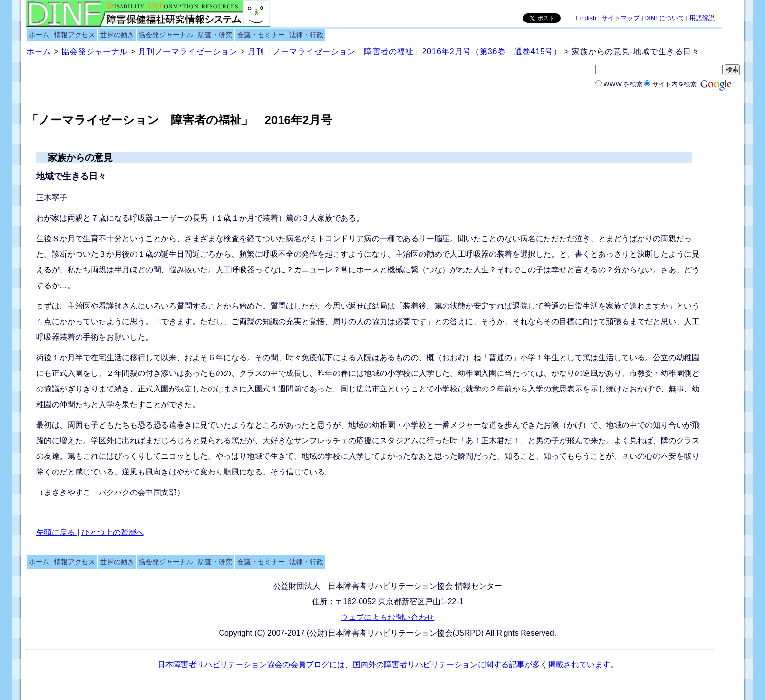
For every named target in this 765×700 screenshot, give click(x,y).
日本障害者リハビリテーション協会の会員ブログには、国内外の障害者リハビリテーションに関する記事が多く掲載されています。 (388, 665)
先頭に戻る (57, 532)
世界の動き (117, 35)
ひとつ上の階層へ (113, 532)
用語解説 (702, 18)
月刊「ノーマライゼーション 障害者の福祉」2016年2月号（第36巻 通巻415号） (405, 51)
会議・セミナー (261, 35)
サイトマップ (622, 18)
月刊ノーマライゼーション (188, 51)
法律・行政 (306, 35)
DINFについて (665, 18)
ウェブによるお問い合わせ (387, 617)
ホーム (39, 35)
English (587, 18)
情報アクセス (75, 35)
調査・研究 (215, 35)
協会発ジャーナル (166, 35)
